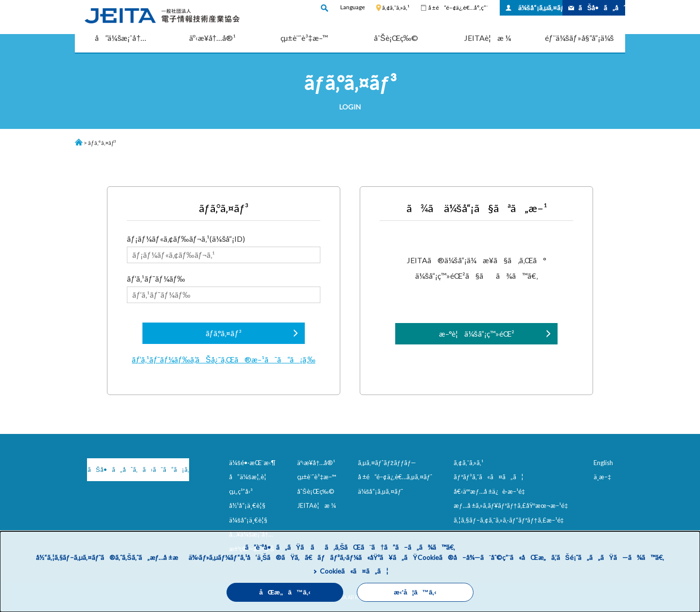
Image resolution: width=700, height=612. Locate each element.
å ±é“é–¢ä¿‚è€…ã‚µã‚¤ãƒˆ (395, 477)
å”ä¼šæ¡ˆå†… (121, 38)
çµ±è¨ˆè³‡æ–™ (304, 38)
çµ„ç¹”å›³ (241, 491)
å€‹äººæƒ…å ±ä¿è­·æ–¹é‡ (491, 491)
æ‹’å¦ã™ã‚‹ (415, 592)
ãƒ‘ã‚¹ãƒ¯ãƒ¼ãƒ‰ (224, 288)
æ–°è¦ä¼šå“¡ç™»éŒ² (477, 333)
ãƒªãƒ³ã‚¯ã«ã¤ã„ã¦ (488, 477)
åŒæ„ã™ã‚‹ (285, 592)
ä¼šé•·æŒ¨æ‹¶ (252, 463)
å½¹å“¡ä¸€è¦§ (247, 505)
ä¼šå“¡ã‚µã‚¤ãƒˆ (540, 8)
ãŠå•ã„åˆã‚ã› (602, 8)
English (603, 463)
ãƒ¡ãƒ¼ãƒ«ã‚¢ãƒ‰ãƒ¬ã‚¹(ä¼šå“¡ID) (224, 249)
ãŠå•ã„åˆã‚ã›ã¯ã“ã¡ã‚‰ (138, 469)
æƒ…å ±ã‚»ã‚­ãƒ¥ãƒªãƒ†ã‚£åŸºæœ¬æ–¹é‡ (513, 505)
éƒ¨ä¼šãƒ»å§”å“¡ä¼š (579, 38)
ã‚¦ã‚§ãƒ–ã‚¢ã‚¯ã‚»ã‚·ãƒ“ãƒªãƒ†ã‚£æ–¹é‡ (510, 520)
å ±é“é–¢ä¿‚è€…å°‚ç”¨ (458, 8)
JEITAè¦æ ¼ (488, 38)
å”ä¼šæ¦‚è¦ (250, 477)
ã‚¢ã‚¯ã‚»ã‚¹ (396, 8)
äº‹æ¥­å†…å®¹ (213, 38)
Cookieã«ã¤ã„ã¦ (354, 571)
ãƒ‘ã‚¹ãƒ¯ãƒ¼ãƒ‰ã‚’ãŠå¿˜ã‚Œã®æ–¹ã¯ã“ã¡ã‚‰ (223, 359)
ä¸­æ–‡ (602, 477)
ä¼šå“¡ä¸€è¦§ (248, 520)
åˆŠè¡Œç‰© (396, 38)
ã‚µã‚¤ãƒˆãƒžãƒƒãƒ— (387, 463)
